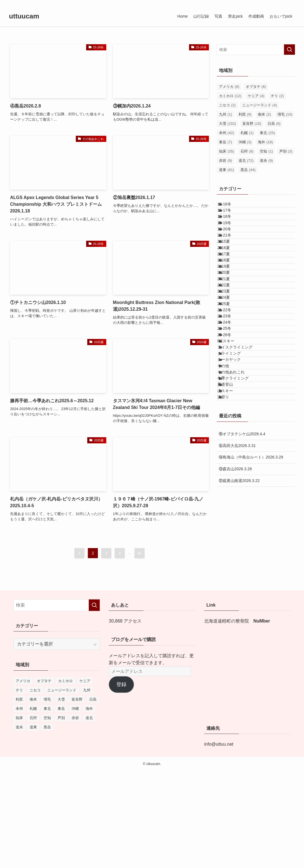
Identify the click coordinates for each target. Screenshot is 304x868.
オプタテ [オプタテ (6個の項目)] (256, 87)
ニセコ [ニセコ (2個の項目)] (227, 105)
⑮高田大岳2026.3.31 (237, 619)
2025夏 (230, 393)
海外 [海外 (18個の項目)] (265, 142)
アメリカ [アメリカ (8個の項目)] (229, 87)
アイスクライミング (241, 474)
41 (140, 553)
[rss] (284, 3)
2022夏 (230, 358)
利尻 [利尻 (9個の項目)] (245, 114)
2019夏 (230, 323)
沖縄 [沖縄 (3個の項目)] (245, 142)
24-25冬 (231, 440)
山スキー (232, 556)
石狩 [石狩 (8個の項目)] (247, 151)
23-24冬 (231, 428)
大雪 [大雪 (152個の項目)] (228, 124)
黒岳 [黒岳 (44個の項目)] (248, 170)
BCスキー (232, 463)
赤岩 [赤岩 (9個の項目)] (226, 161)
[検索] (291, 3)
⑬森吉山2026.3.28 (235, 642)
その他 (230, 509)
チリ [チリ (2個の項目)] (277, 96)
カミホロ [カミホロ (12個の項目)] (230, 96)
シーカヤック (235, 498)
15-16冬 (231, 207)
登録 (121, 781)
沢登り (230, 568)
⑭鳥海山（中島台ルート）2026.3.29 (251, 631)
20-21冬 (231, 265)
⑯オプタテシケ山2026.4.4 (242, 607)
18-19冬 (231, 242)
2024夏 (230, 382)
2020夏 (230, 335)
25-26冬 (231, 451)
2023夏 (230, 370)
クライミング (235, 486)
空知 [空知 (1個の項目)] (266, 151)
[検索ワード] (256, 50)
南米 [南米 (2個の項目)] (264, 114)
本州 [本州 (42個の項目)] (227, 133)
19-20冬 (231, 253)
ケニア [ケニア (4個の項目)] (256, 96)
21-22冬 (231, 405)
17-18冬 (231, 230)
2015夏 (230, 277)
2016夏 (230, 288)
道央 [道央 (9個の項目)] (266, 161)
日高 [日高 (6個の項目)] (274, 124)
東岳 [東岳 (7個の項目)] (226, 142)
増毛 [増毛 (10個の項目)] (285, 114)
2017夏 (230, 300)
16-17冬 (231, 218)
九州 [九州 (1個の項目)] (226, 114)
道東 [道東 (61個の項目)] (227, 170)
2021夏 (230, 347)
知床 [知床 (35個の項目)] (227, 151)
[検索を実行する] (289, 50)
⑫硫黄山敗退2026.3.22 (239, 654)
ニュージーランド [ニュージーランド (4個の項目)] (260, 105)
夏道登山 (232, 544)
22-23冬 (231, 416)
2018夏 (230, 312)
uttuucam (24, 16)
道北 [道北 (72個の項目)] (246, 161)
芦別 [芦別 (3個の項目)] (286, 151)
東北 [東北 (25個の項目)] (267, 133)
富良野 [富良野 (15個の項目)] (252, 124)
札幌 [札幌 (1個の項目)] (247, 133)
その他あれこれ (237, 521)
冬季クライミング (239, 533)
